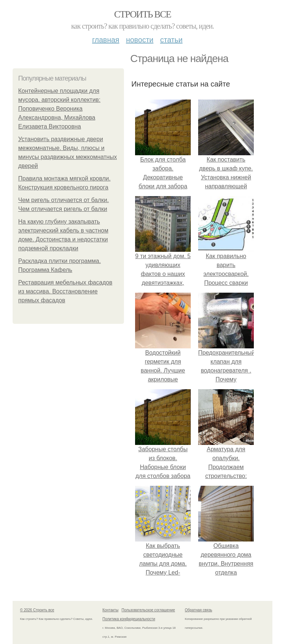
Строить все (142, 14)
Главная (106, 40)
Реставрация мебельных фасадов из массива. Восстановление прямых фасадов (65, 291)
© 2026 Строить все (37, 610)
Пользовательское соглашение (148, 610)
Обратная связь (199, 610)
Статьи (171, 40)
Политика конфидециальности (129, 619)
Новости (140, 40)
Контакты (110, 610)
